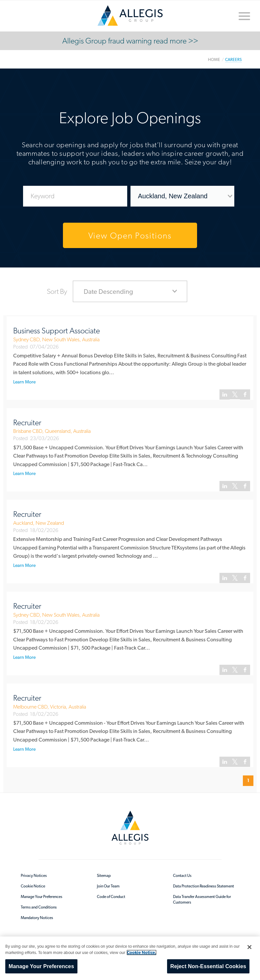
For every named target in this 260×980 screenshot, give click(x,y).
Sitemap (104, 876)
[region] (130, 958)
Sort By (57, 291)
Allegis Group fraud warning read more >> (130, 41)
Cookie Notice (33, 886)
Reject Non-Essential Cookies (208, 966)
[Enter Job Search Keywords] (75, 196)
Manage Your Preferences (42, 897)
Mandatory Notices (37, 918)
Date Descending (108, 292)
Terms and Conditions (39, 907)
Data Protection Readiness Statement (203, 886)
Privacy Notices (34, 876)
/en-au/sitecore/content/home (130, 15)
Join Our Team (108, 886)
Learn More (24, 382)
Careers (233, 59)
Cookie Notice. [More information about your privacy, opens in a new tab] (142, 952)
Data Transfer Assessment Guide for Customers (202, 899)
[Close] (249, 947)
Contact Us (182, 876)
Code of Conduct (111, 897)
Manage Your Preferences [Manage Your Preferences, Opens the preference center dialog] (41, 966)
